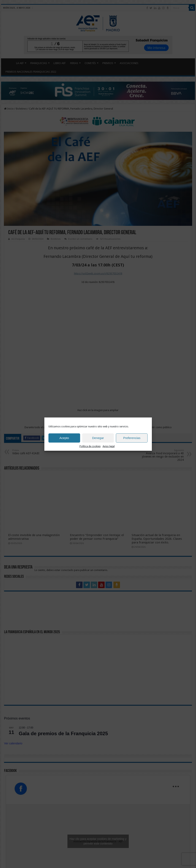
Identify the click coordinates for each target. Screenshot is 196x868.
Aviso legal (109, 446)
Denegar (98, 438)
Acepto (64, 438)
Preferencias (132, 438)
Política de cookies (90, 446)
